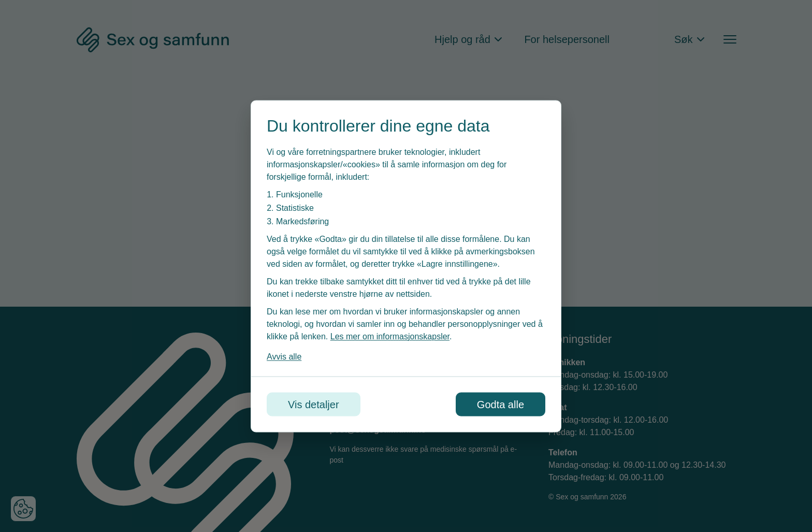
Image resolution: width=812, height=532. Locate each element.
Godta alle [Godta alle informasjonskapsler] (501, 404)
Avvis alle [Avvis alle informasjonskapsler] (284, 356)
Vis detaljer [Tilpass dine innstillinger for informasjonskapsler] (314, 404)
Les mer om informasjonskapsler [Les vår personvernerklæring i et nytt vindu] (390, 336)
